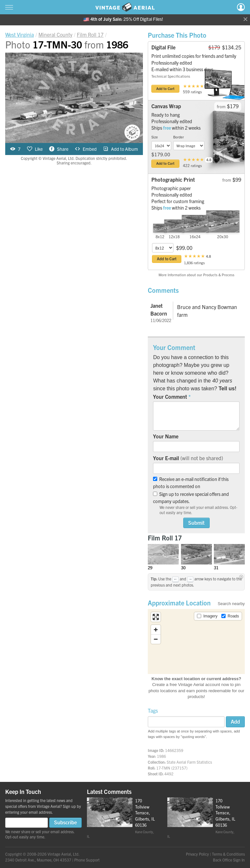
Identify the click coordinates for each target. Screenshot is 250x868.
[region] (196, 641)
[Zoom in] (156, 630)
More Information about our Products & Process (196, 275)
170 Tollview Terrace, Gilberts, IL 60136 (145, 813)
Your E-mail (188, 458)
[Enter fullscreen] (156, 617)
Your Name (166, 436)
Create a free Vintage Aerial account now (190, 685)
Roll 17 (90, 34)
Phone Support (87, 860)
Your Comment (170, 396)
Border (179, 137)
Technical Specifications (171, 76)
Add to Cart (165, 88)
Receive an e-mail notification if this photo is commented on (191, 483)
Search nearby (231, 604)
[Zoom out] (156, 639)
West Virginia (20, 34)
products (196, 697)
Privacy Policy (197, 854)
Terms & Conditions (228, 854)
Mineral (55, 34)
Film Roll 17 (165, 538)
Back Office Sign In (229, 860)
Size (155, 137)
